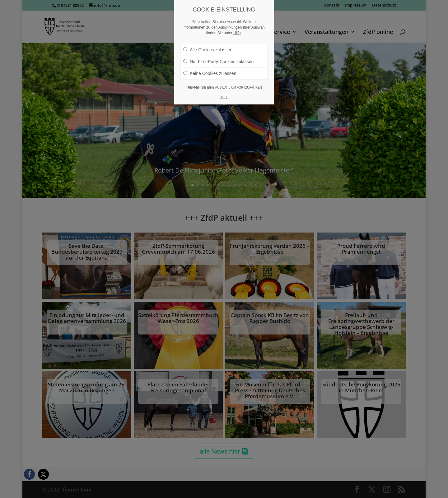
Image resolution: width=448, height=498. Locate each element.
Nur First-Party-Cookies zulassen (218, 62)
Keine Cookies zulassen (210, 73)
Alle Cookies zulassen (208, 50)
